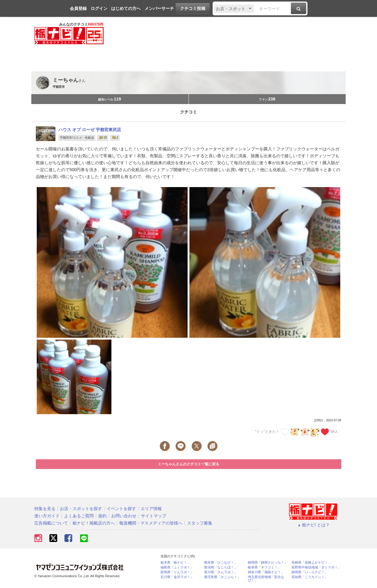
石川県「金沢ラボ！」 (177, 577)
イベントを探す (121, 509)
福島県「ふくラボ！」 (177, 567)
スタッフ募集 (200, 523)
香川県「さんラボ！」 (221, 572)
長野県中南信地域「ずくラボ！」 (316, 567)
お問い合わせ (124, 516)
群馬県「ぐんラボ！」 (177, 572)
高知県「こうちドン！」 (310, 577)
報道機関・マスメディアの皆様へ (151, 523)
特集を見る (45, 509)
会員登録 (78, 8)
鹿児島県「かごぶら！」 (222, 577)
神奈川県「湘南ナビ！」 (266, 572)
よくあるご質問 (79, 516)
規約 (102, 516)
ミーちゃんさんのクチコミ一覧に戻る (188, 464)
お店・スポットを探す (81, 509)
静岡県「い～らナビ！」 (310, 572)
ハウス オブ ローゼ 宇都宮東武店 (90, 130)
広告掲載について (51, 523)
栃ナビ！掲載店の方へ (94, 523)
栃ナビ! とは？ (313, 525)
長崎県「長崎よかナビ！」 (311, 563)
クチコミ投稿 (193, 8)
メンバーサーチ (159, 8)
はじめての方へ (126, 8)
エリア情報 (151, 509)
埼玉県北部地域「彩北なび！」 (266, 579)
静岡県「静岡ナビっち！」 (268, 563)
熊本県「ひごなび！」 (221, 563)
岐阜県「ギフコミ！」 (264, 567)
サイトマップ (154, 516)
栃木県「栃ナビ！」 (175, 563)
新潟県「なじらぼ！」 (221, 567)
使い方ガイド (47, 516)
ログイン (99, 8)
